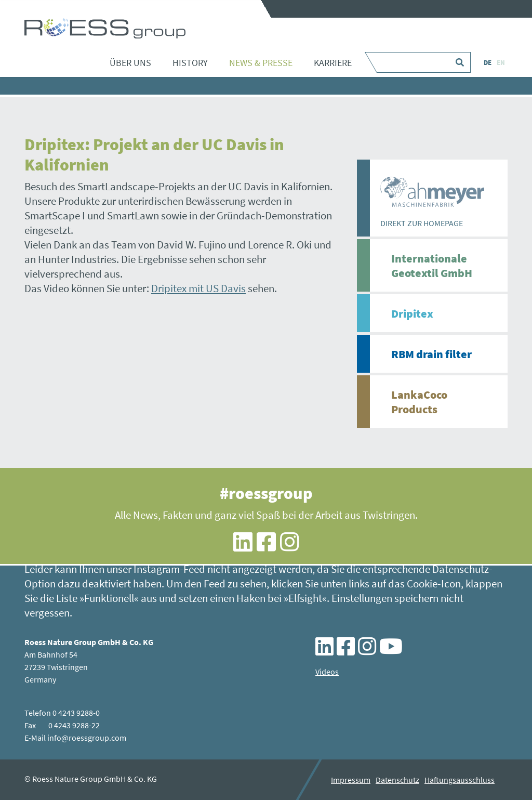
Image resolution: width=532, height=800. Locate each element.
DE (488, 63)
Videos (327, 672)
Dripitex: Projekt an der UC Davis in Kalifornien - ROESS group (105, 29)
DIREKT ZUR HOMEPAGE (422, 223)
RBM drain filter (431, 354)
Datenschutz (397, 780)
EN (501, 63)
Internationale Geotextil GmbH (432, 266)
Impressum (351, 780)
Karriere (333, 63)
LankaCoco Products (419, 402)
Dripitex (412, 313)
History (190, 63)
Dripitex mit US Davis (198, 288)
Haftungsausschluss (460, 780)
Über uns (130, 63)
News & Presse (261, 63)
